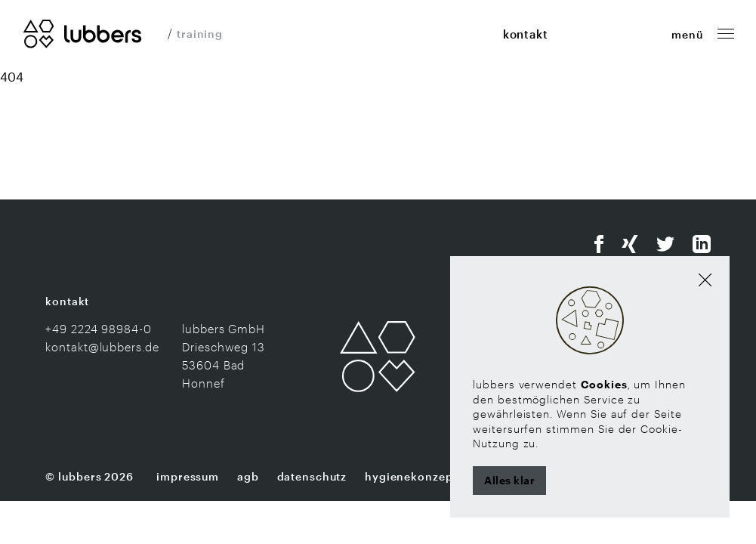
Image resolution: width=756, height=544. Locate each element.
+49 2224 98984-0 (99, 329)
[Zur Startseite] (82, 32)
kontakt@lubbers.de (102, 347)
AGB (248, 476)
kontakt (526, 34)
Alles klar (509, 480)
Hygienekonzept (411, 476)
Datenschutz (312, 476)
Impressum (188, 476)
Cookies (604, 384)
